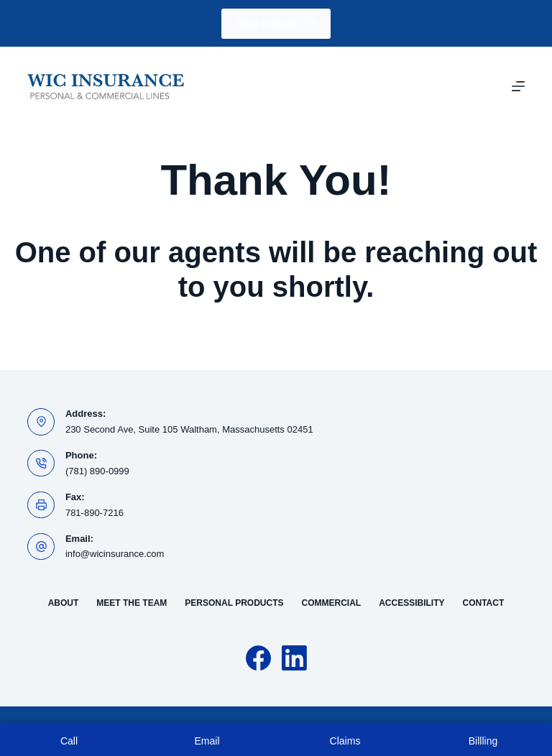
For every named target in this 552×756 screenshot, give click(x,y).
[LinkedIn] (294, 658)
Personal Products (234, 603)
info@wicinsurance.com (115, 554)
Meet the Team (132, 603)
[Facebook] (258, 658)
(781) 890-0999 (97, 471)
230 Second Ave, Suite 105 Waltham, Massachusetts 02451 (189, 429)
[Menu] (518, 86)
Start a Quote (276, 23)
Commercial (332, 603)
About (64, 603)
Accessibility (411, 603)
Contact (484, 603)
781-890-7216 (95, 513)
